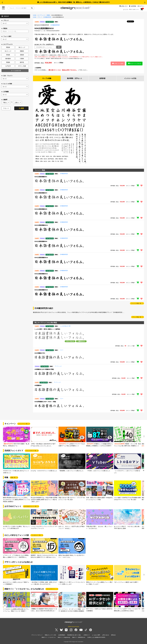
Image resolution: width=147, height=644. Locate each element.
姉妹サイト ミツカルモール (49, 637)
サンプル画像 (47, 78)
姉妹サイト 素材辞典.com (79, 637)
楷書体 (48, 15)
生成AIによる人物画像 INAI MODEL (96, 637)
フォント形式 (6, 36)
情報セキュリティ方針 (50, 635)
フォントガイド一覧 (31, 451)
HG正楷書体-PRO (40, 353)
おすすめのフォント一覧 (30, 506)
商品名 (4, 28)
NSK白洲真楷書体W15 (41, 258)
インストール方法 (130, 78)
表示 (59, 47)
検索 (21, 108)
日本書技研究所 (47, 17)
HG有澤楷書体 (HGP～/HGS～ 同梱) (45, 402)
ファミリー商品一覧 (136, 303)
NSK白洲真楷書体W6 (41, 209)
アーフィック (58, 366)
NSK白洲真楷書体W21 (41, 274)
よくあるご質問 (96, 635)
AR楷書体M (38, 385)
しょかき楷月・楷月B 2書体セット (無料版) (47, 329)
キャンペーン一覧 (23, 424)
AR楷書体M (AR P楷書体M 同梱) (44, 369)
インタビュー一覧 (36, 535)
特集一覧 (13, 478)
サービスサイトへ (51, 589)
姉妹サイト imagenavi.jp (64, 637)
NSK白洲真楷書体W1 (41, 177)
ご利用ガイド (86, 635)
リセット (6, 108)
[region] (88, 51)
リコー (62, 350)
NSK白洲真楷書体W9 (41, 241)
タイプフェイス (41, 15)
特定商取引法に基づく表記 (74, 635)
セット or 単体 (7, 84)
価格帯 (4, 100)
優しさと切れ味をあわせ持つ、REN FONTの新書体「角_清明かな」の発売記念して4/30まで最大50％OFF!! (73, 2)
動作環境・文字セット (75, 78)
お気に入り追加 (118, 64)
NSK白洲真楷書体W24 (41, 290)
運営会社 (113, 635)
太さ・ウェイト (7, 76)
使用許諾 (102, 78)
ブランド (5, 20)
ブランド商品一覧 (137, 317)
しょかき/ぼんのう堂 (65, 326)
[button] (2, 2)
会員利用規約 (62, 635)
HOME (35, 15)
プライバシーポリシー (37, 635)
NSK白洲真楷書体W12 (41, 225)
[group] (16, 437)
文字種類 (5, 92)
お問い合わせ (106, 635)
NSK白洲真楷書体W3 (41, 193)
